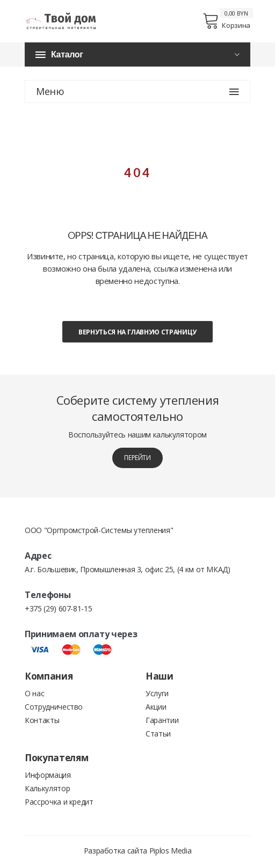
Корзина (226, 21)
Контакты (42, 720)
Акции (156, 707)
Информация (48, 775)
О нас (34, 693)
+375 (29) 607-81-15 (58, 608)
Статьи (158, 734)
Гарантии (162, 720)
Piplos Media (171, 851)
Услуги (157, 693)
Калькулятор (47, 788)
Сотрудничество (54, 707)
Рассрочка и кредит (59, 802)
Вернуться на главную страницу (137, 332)
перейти (137, 458)
